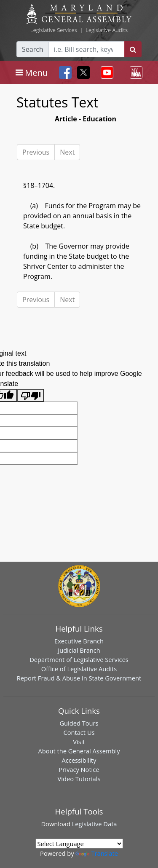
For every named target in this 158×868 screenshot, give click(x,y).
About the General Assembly (79, 751)
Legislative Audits (107, 30)
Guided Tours (79, 723)
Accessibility (79, 760)
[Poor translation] (31, 395)
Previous (36, 152)
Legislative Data (95, 824)
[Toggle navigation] (32, 72)
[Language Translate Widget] (79, 844)
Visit (79, 742)
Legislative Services (54, 30)
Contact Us (79, 732)
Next (67, 152)
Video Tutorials (79, 779)
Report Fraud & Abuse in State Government (79, 678)
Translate (96, 853)
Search (33, 49)
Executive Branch (79, 641)
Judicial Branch (79, 650)
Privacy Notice (79, 769)
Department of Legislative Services (79, 659)
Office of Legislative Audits (79, 669)
